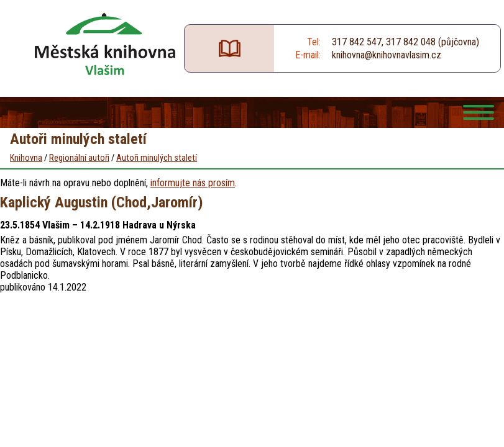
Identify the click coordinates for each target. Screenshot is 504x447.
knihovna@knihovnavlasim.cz (387, 55)
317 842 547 (357, 42)
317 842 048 (411, 42)
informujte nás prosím (193, 183)
